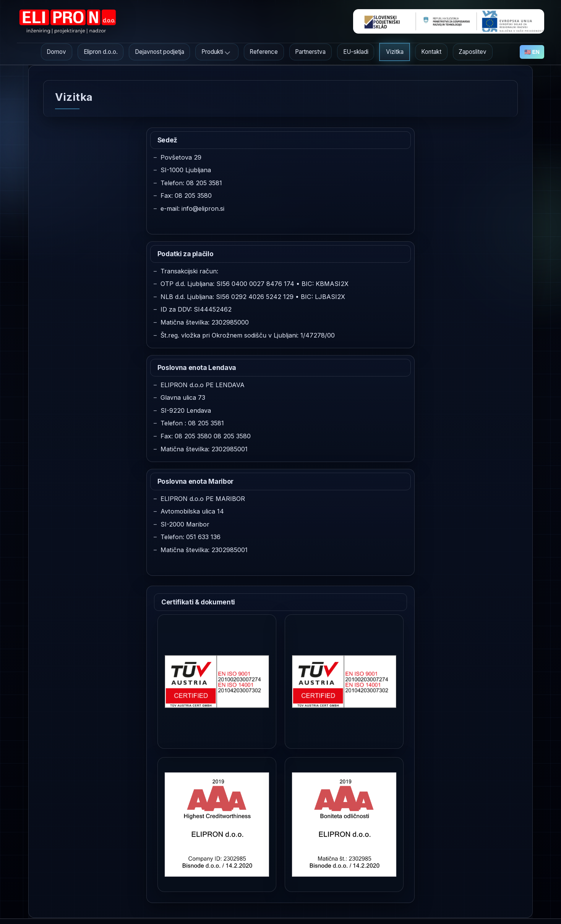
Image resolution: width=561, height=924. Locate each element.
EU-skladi (356, 52)
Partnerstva (310, 52)
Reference (264, 52)
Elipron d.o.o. (101, 52)
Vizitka (395, 52)
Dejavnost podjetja (160, 52)
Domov (56, 52)
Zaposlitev (473, 52)
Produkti (212, 52)
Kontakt (431, 52)
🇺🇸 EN (532, 52)
